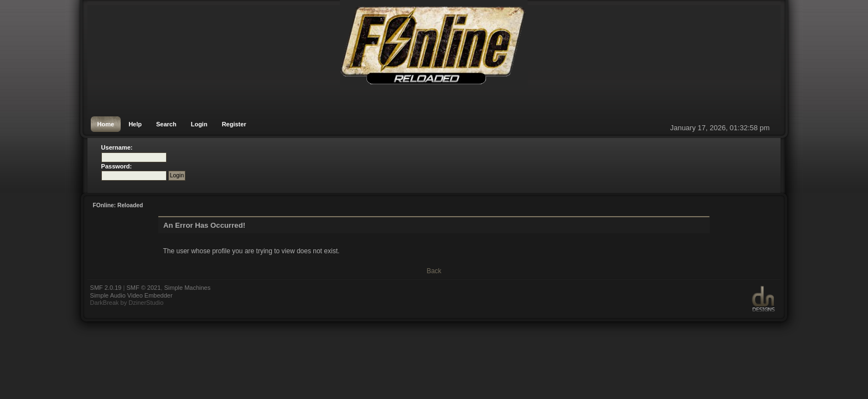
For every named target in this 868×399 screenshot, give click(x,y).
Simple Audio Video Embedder (131, 295)
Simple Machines (187, 288)
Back (434, 271)
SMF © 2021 (143, 288)
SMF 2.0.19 (106, 288)
